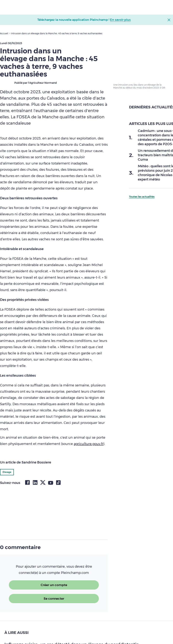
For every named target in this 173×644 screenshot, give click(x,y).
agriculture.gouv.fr (89, 444)
